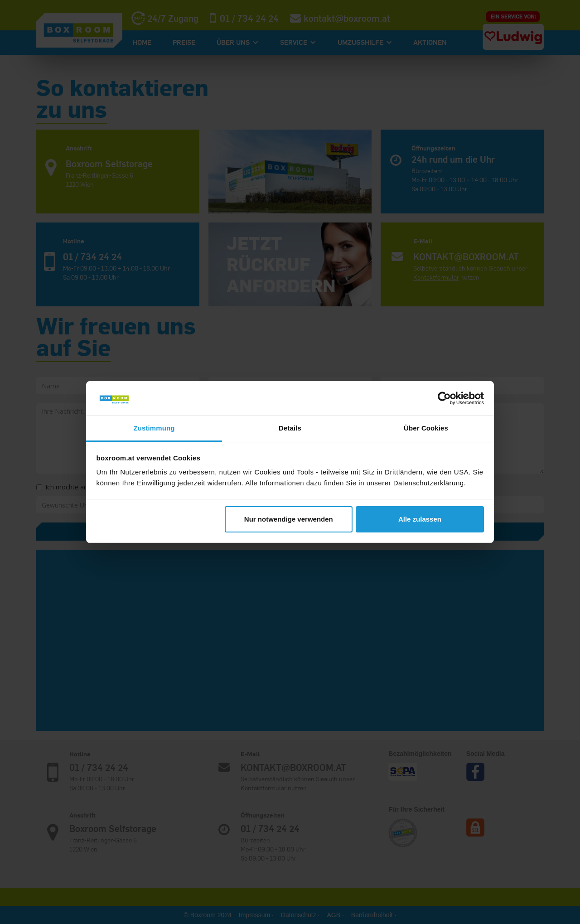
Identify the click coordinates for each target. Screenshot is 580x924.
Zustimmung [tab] (154, 428)
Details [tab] (290, 428)
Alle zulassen (420, 519)
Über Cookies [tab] (426, 428)
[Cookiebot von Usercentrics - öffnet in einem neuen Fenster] (444, 398)
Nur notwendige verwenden (289, 519)
